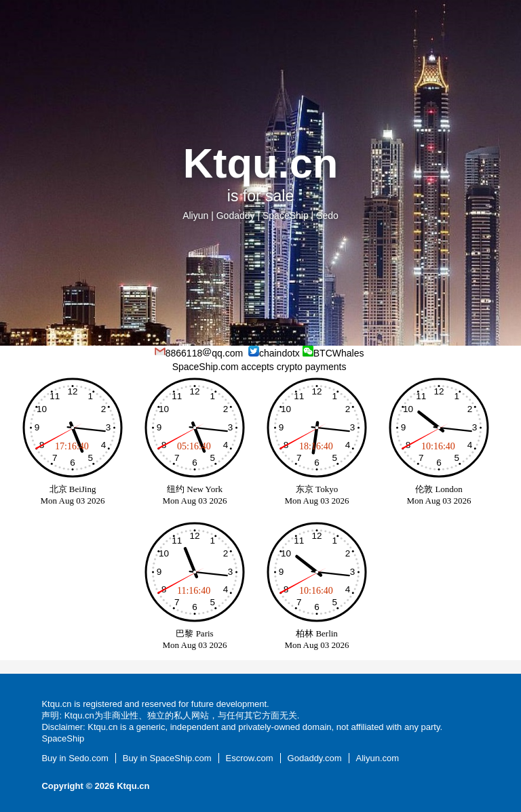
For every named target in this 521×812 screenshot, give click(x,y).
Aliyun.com (378, 758)
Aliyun (195, 216)
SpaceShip (286, 216)
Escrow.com (250, 758)
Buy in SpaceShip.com (167, 758)
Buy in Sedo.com (75, 758)
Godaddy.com (315, 758)
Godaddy (236, 216)
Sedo (327, 216)
